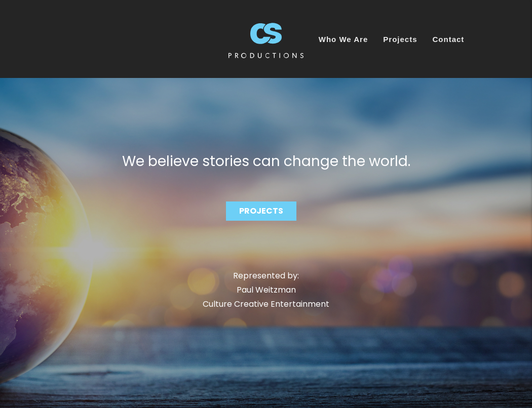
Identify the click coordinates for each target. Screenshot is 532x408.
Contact (449, 39)
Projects (400, 39)
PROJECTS (261, 211)
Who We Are (344, 39)
